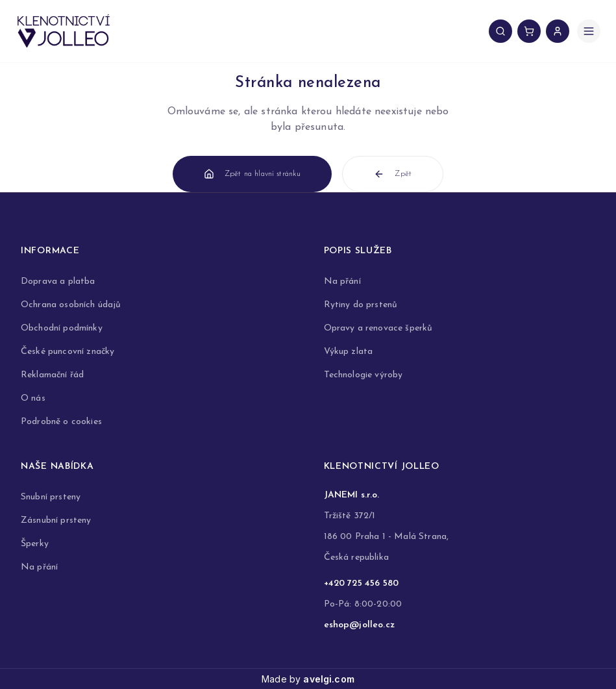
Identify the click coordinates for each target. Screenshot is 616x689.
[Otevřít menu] (589, 31)
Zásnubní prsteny (56, 520)
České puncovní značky (68, 352)
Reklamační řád (52, 375)
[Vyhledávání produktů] (500, 31)
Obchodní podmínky (62, 328)
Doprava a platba (58, 282)
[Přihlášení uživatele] (558, 31)
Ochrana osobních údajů (71, 305)
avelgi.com (329, 679)
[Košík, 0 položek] (529, 31)
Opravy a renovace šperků (378, 328)
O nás (33, 398)
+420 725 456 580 (362, 583)
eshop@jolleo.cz (359, 625)
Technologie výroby (363, 375)
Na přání (342, 282)
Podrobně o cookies (61, 422)
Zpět (393, 174)
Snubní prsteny (51, 497)
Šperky (35, 544)
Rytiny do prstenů (361, 305)
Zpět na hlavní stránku (253, 174)
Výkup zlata (349, 352)
